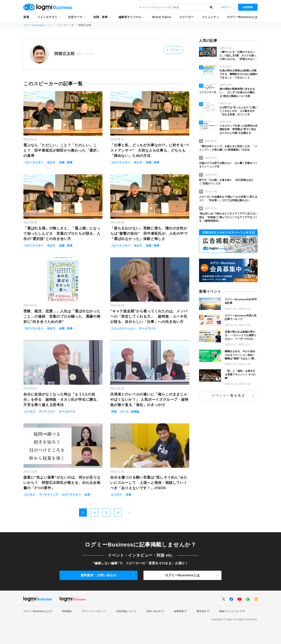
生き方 (51, 162)
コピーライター (34, 162)
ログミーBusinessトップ (38, 25)
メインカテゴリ (47, 17)
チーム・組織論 (130, 412)
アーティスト (47, 412)
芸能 (114, 412)
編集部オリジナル (130, 17)
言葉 (129, 495)
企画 (87, 495)
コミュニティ (210, 17)
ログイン (226, 7)
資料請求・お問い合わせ (99, 575)
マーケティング (48, 495)
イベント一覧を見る (228, 396)
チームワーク (147, 328)
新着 (26, 17)
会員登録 (248, 7)
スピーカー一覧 (65, 25)
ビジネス (30, 412)
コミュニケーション (123, 328)
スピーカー (187, 17)
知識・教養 (100, 17)
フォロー (173, 50)
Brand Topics (162, 17)
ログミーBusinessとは (242, 17)
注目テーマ (75, 17)
